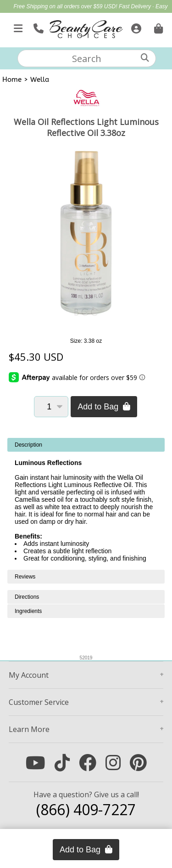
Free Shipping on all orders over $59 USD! (66, 6)
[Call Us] (37, 27)
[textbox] (87, 58)
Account (29, 675)
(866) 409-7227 (86, 809)
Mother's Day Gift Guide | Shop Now (101, 17)
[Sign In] (135, 27)
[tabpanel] (86, 504)
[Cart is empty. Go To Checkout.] (157, 27)
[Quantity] (51, 407)
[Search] (145, 58)
